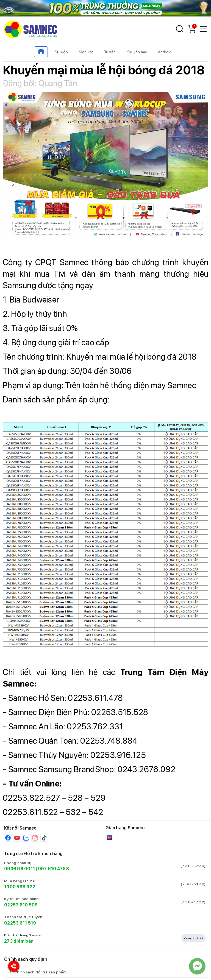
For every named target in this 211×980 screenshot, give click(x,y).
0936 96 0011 (20, 869)
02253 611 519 (20, 923)
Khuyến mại (137, 52)
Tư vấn (110, 52)
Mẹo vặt (86, 52)
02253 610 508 (21, 905)
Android (165, 52)
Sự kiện (61, 52)
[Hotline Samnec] (12, 968)
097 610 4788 (53, 869)
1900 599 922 (20, 887)
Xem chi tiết (193, 938)
